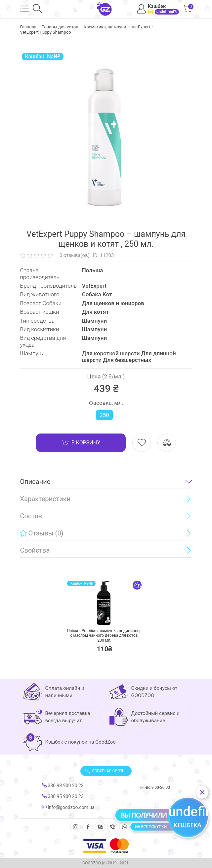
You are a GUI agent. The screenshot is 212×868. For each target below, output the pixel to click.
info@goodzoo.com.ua (68, 807)
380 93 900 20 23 (63, 786)
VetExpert (141, 27)
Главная (28, 27)
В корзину (81, 443)
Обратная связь (105, 771)
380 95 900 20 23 (63, 796)
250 (104, 415)
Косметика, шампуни (105, 27)
